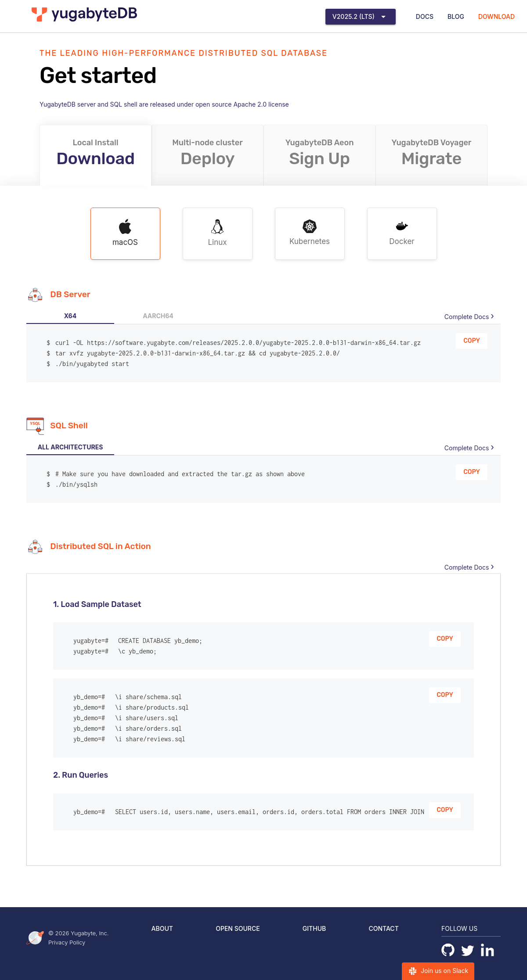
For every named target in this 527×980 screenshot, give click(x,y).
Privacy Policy (67, 942)
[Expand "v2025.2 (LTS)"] (361, 17)
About (162, 928)
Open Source (238, 928)
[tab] (70, 316)
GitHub (314, 928)
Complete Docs (467, 317)
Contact (383, 928)
